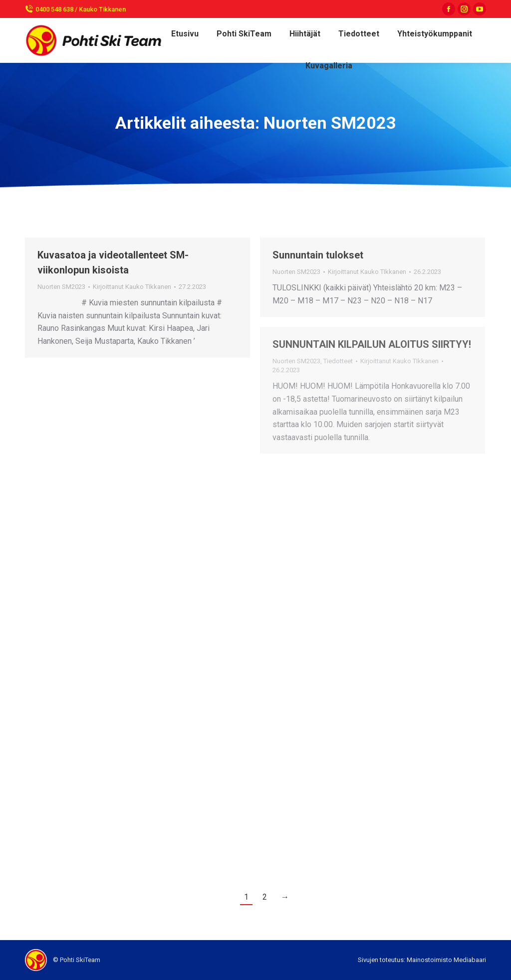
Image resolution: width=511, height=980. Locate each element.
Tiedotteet (338, 361)
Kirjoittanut (132, 287)
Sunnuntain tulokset (318, 255)
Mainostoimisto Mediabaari (446, 960)
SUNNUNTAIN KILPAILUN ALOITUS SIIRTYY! (372, 344)
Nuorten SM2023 (61, 287)
